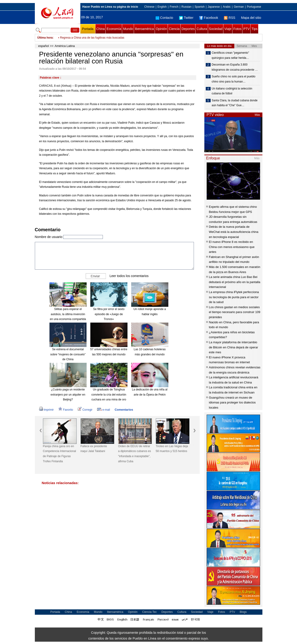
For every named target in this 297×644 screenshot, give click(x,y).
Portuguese (254, 7)
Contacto (164, 18)
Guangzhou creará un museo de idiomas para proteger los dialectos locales (232, 403)
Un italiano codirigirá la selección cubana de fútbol (232, 91)
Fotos (237, 29)
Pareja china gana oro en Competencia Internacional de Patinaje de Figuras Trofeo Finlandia (60, 454)
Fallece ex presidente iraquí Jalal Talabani (94, 449)
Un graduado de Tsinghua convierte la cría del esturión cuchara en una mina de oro (109, 395)
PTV (246, 29)
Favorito (66, 410)
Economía (114, 29)
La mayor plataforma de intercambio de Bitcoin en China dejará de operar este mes (234, 347)
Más (257, 115)
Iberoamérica (144, 29)
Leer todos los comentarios (129, 276)
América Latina (65, 46)
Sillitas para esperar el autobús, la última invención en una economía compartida (68, 314)
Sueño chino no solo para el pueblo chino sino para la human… (234, 79)
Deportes (188, 29)
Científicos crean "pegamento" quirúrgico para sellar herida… (230, 55)
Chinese (149, 7)
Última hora (45, 38)
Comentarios (124, 410)
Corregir (85, 410)
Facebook (209, 18)
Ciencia (174, 29)
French (174, 7)
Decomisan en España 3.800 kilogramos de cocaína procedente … (235, 67)
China (101, 29)
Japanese (214, 7)
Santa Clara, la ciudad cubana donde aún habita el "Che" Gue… (235, 103)
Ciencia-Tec (149, 612)
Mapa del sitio (251, 18)
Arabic (227, 7)
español (44, 46)
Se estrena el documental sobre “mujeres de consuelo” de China (68, 354)
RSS (230, 18)
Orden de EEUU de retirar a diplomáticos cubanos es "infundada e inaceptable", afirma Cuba (135, 454)
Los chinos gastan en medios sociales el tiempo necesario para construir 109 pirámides (235, 312)
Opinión (161, 29)
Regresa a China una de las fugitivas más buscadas (92, 38)
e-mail (104, 410)
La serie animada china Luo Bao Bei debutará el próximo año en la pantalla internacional (235, 282)
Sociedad (216, 29)
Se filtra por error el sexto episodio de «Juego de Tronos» (109, 314)
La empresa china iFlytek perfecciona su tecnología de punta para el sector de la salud (234, 297)
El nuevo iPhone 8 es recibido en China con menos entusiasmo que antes (232, 247)
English (162, 7)
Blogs (243, 612)
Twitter (186, 18)
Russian (186, 7)
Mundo (128, 29)
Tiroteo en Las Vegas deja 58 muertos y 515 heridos (172, 449)
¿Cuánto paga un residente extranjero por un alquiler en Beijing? (68, 395)
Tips (255, 29)
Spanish (200, 7)
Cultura (202, 29)
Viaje (228, 29)
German (239, 7)
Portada (88, 29)
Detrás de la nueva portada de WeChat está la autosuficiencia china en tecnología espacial (234, 232)
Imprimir (46, 410)
